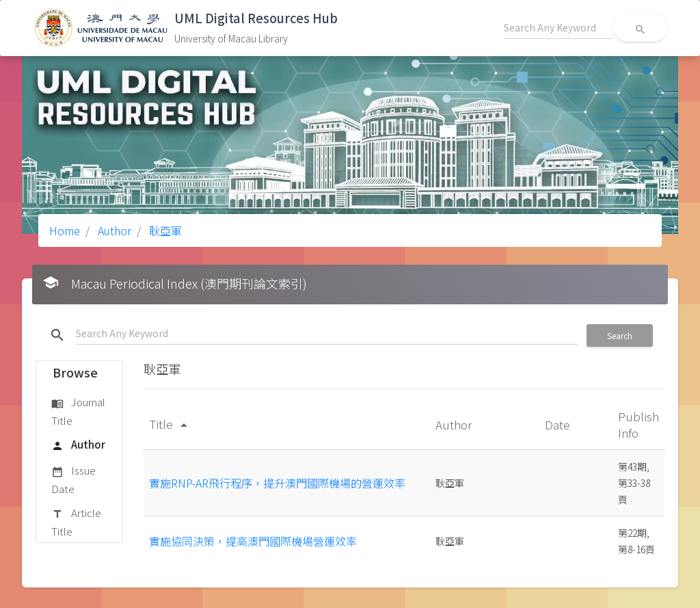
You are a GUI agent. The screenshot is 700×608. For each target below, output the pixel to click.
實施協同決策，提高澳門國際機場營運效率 (253, 541)
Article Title (76, 521)
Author (113, 230)
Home (65, 230)
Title (171, 424)
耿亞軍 (164, 230)
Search (620, 335)
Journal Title (78, 411)
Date (559, 424)
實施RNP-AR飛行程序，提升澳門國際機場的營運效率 (277, 483)
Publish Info (638, 424)
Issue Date (73, 479)
